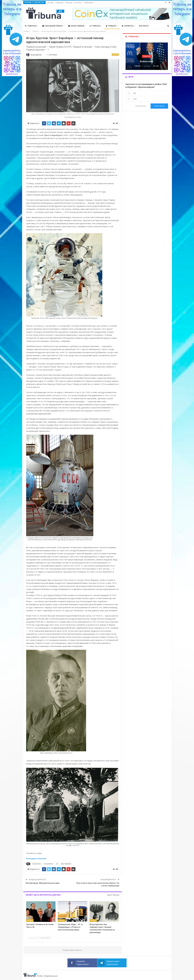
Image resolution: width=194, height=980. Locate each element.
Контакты (78, 3)
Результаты (141, 106)
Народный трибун (52, 26)
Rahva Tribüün (76, 26)
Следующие (45, 938)
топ (57, 864)
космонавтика (48, 864)
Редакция (60, 3)
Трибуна (95, 26)
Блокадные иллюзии (36, 858)
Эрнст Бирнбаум (66, 864)
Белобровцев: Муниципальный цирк (43, 883)
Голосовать (159, 106)
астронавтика (37, 864)
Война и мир (147, 61)
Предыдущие (32, 938)
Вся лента (144, 26)
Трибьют (111, 26)
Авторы (51, 3)
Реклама (69, 3)
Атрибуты (128, 26)
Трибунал (31, 26)
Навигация (89, 3)
